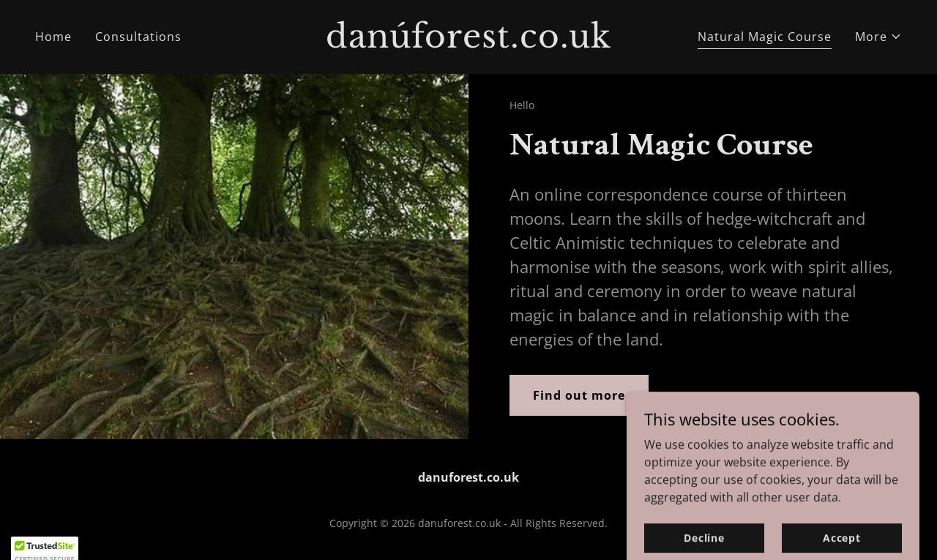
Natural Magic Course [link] (765, 37)
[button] (878, 37)
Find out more (579, 395)
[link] (469, 43)
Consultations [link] (138, 37)
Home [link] (53, 37)
